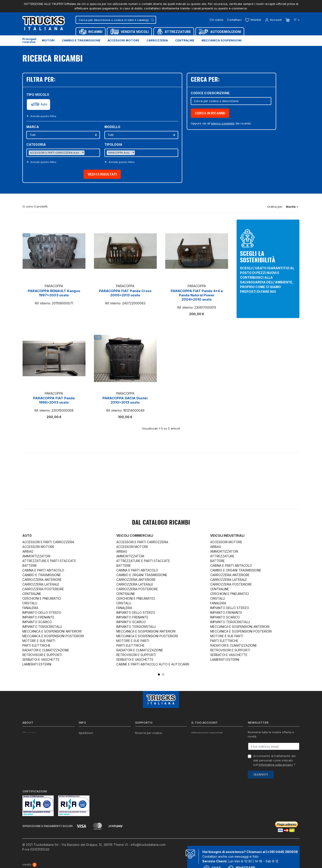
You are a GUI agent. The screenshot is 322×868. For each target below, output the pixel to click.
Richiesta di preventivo (151, 750)
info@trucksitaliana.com (148, 845)
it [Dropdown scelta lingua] (296, 20)
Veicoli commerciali (135, 536)
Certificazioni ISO (34, 739)
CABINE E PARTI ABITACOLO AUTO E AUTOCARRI (153, 664)
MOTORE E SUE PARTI (39, 641)
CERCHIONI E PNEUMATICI (42, 598)
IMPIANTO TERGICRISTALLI (42, 627)
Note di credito (202, 744)
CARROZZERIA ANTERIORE (42, 580)
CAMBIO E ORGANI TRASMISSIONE (142, 575)
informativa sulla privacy (276, 765)
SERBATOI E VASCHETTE (41, 660)
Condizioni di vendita (93, 744)
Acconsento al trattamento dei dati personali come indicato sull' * (274, 760)
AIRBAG (28, 551)
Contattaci (234, 20)
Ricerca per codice (148, 733)
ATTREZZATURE (222, 556)
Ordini (196, 739)
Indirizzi (197, 750)
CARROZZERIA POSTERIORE (43, 589)
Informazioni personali (207, 733)
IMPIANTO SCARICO (37, 622)
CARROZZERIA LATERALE (41, 584)
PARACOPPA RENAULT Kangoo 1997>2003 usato (54, 293)
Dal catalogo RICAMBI (161, 523)
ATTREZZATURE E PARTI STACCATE (49, 561)
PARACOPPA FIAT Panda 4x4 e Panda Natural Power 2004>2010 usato (197, 295)
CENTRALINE (32, 594)
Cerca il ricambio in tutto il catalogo (104, 756)
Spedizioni (86, 733)
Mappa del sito (89, 762)
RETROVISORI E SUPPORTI (42, 655)
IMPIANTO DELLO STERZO (42, 613)
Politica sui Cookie (92, 750)
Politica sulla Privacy (93, 739)
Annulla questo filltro (43, 116)
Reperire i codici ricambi (152, 739)
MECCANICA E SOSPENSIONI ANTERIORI (52, 631)
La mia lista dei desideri (208, 756)
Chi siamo (216, 20)
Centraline (185, 40)
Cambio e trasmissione (81, 40)
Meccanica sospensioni (221, 40)
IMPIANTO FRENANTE (38, 617)
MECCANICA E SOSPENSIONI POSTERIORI (53, 636)
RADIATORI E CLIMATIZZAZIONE (46, 650)
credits (30, 865)
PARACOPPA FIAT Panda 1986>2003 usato (54, 400)
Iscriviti (261, 774)
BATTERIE (30, 565)
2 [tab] (163, 675)
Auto (44, 104)
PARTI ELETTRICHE (36, 645)
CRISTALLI (30, 603)
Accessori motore (123, 40)
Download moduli (147, 744)
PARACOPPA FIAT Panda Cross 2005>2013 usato (125, 293)
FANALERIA (30, 608)
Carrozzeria (157, 40)
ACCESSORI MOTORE (38, 547)
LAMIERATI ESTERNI (37, 664)
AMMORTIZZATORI (36, 556)
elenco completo (223, 123)
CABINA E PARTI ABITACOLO (43, 570)
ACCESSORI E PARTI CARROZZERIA (48, 542)
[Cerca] (116, 20)
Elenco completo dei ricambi (99, 768)
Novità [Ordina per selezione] (292, 207)
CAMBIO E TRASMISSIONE (42, 575)
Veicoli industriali (227, 536)
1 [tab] (159, 675)
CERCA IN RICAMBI (210, 113)
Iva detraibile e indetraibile (154, 756)
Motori (48, 40)
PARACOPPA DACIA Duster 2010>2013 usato (125, 400)
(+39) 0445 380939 (282, 852)
